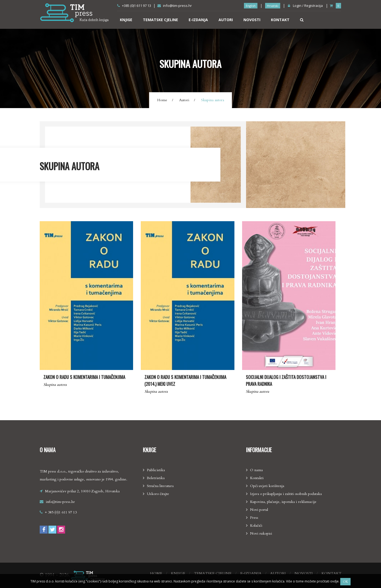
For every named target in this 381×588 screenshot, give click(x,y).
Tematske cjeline (160, 20)
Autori (226, 20)
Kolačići (256, 526)
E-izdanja (198, 20)
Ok (345, 582)
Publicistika (156, 470)
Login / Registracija (305, 6)
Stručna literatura (160, 486)
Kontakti (257, 478)
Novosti (252, 20)
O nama (256, 470)
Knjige (126, 20)
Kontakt (280, 20)
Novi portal (259, 510)
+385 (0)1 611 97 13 (134, 6)
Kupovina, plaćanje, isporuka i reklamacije (283, 502)
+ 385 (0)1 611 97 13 (61, 512)
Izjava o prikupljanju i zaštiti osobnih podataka (286, 494)
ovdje (334, 581)
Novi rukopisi (261, 533)
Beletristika (156, 478)
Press (254, 518)
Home (162, 100)
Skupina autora (55, 385)
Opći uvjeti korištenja (267, 486)
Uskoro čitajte (158, 494)
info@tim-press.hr (175, 6)
